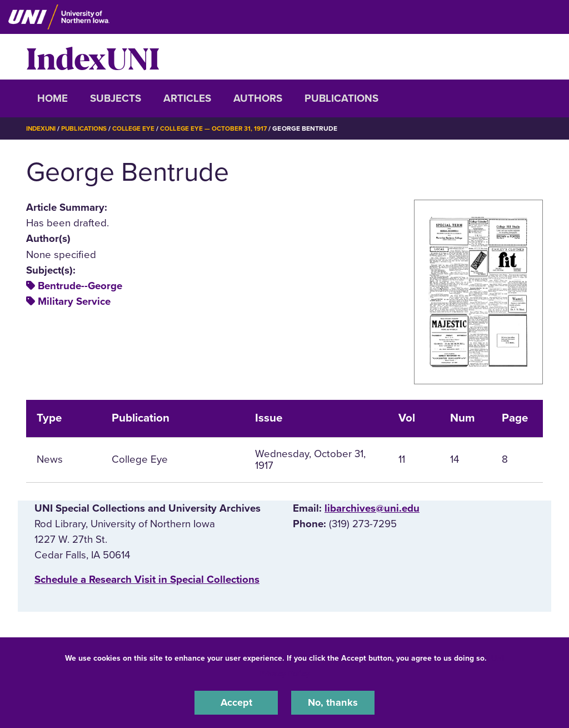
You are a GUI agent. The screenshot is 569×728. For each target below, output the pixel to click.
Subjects (116, 98)
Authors (258, 98)
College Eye (137, 128)
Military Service (74, 301)
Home (53, 98)
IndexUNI (93, 57)
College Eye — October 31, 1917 (218, 128)
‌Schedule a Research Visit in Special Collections (147, 580)
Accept (236, 702)
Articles (187, 98)
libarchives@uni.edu (372, 508)
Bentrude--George (80, 286)
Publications (341, 98)
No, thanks (333, 702)
